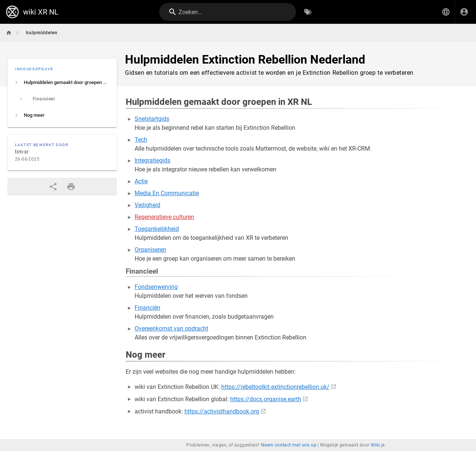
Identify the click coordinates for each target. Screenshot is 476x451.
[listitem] (62, 83)
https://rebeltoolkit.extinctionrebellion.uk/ (275, 387)
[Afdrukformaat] (71, 187)
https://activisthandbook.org (222, 411)
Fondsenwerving (156, 287)
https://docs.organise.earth (266, 399)
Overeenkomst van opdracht (171, 328)
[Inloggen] (464, 12)
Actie (141, 181)
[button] (446, 12)
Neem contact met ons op (289, 445)
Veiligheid (147, 205)
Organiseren (150, 250)
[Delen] (53, 187)
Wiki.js (378, 445)
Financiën (147, 308)
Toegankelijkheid (157, 229)
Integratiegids (152, 160)
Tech (141, 140)
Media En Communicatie (167, 193)
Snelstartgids (152, 119)
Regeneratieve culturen (164, 217)
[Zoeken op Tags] (308, 12)
